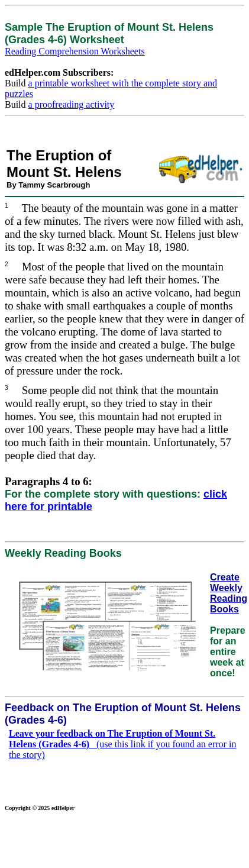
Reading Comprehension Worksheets (75, 51)
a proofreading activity (72, 104)
